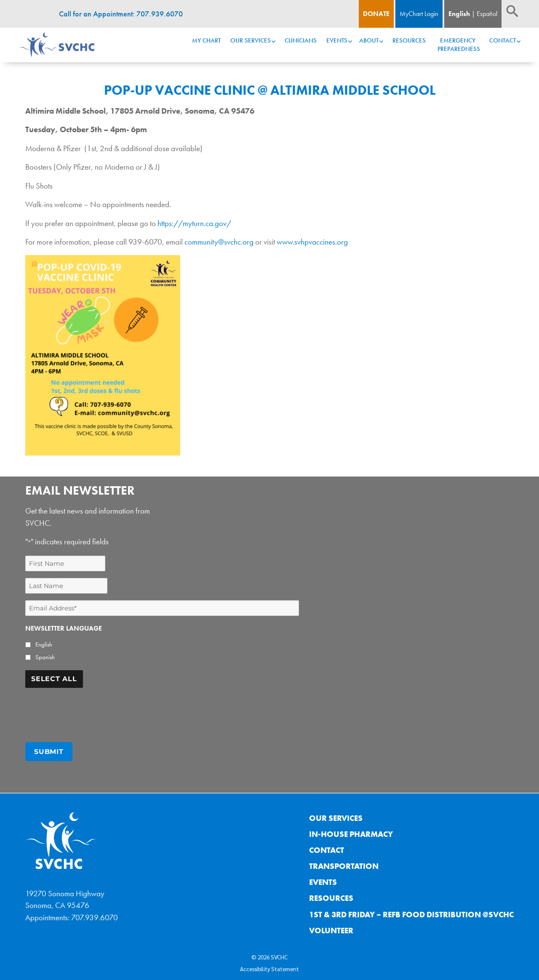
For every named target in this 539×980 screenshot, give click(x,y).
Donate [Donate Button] (376, 14)
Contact (503, 40)
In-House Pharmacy (351, 831)
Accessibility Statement (269, 966)
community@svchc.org (219, 242)
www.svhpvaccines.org (313, 242)
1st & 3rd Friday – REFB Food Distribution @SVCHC (411, 911)
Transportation (344, 863)
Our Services (251, 40)
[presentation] (89, 711)
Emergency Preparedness (459, 45)
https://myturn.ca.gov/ (193, 223)
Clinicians (301, 40)
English (459, 14)
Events (337, 40)
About (369, 40)
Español (487, 14)
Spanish (45, 657)
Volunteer (331, 927)
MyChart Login (419, 14)
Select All (54, 679)
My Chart (206, 40)
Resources (409, 40)
